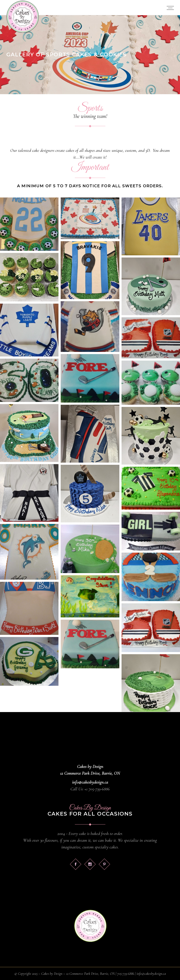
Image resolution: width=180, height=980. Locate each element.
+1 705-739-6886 (97, 789)
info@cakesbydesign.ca (90, 782)
